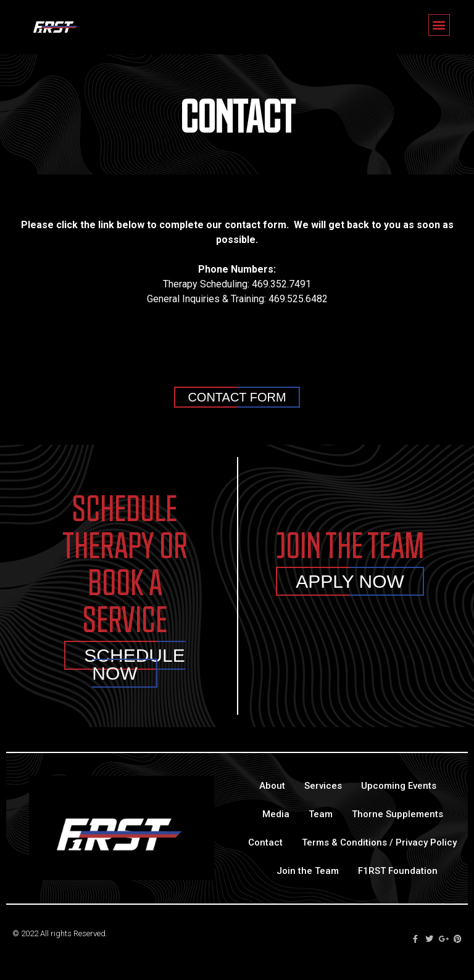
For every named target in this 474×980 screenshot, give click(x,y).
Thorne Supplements (397, 814)
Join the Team (308, 871)
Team (321, 814)
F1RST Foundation (398, 871)
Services (323, 786)
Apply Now (350, 581)
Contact (265, 842)
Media (276, 814)
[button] (439, 25)
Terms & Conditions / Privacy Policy (379, 842)
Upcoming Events (399, 786)
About (272, 786)
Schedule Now (134, 664)
